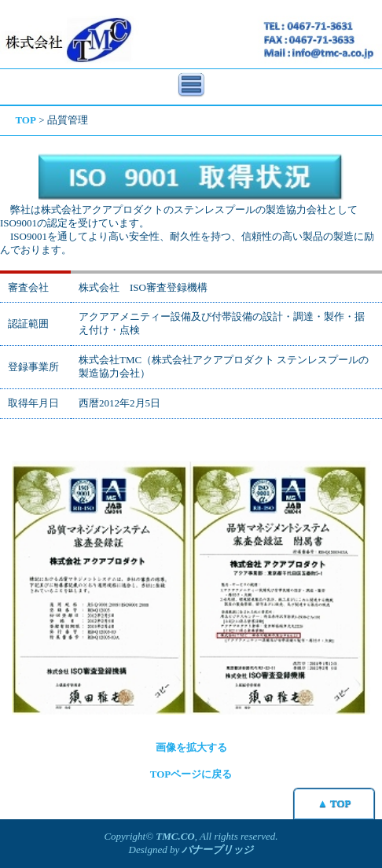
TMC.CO (175, 836)
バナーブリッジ (217, 850)
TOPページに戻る (191, 774)
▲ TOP (334, 803)
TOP (26, 120)
